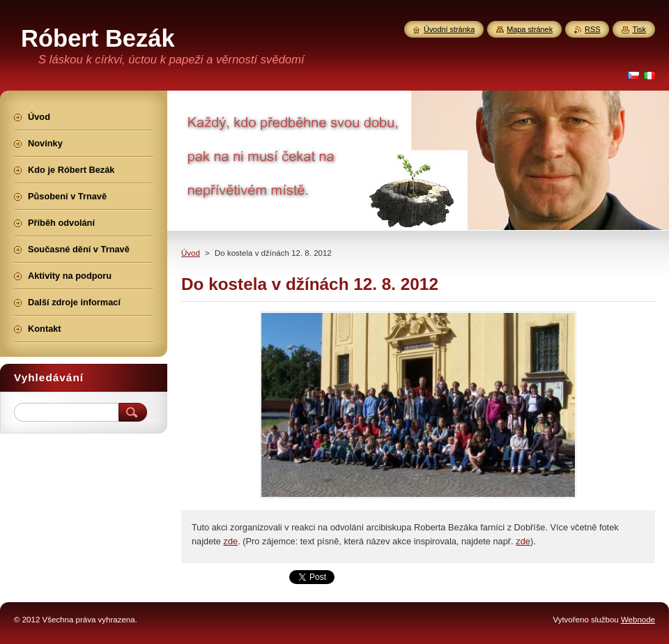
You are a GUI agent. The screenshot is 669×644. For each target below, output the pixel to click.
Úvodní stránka (449, 29)
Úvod (191, 253)
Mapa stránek (530, 29)
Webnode (638, 620)
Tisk (639, 29)
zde (231, 541)
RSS (592, 29)
